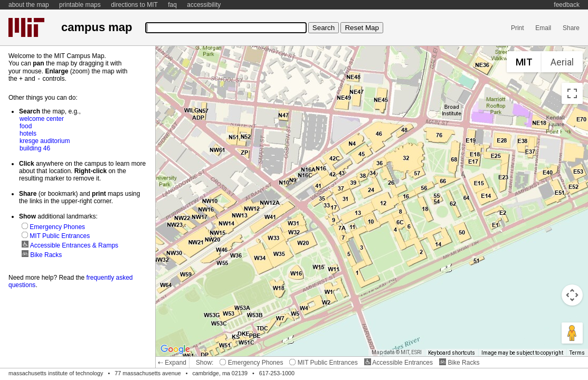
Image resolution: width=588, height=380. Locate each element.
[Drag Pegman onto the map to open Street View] (572, 333)
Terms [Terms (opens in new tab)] (577, 353)
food (26, 126)
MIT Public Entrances (323, 363)
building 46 (35, 148)
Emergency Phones (251, 363)
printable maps (80, 5)
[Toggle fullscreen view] (572, 93)
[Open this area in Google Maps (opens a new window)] (175, 349)
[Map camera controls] (572, 295)
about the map (29, 5)
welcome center (42, 118)
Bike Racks (459, 363)
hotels (28, 133)
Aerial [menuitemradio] (562, 62)
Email (543, 28)
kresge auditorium (45, 140)
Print (518, 28)
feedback (567, 5)
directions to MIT (134, 5)
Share (571, 28)
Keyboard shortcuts (452, 353)
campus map (97, 27)
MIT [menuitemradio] (524, 62)
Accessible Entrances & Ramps (70, 245)
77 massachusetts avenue (148, 373)
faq (172, 5)
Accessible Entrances (399, 363)
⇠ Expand (172, 363)
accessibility (204, 5)
